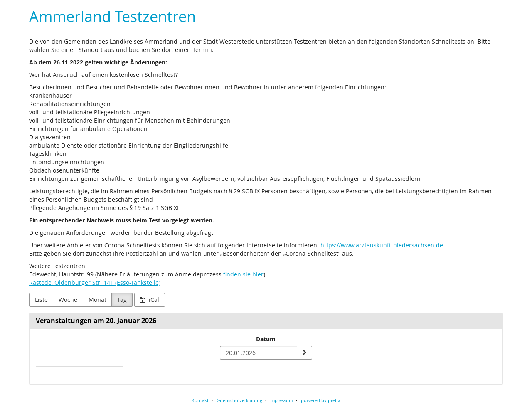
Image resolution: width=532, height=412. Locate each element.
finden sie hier (243, 274)
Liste (41, 300)
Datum (266, 339)
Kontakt (200, 400)
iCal (149, 300)
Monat (97, 300)
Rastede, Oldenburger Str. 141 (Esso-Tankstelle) (95, 282)
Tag (122, 300)
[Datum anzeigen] (304, 353)
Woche (68, 300)
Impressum (281, 400)
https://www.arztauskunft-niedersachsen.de (382, 245)
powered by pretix (321, 400)
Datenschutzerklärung (239, 400)
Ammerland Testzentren (112, 16)
